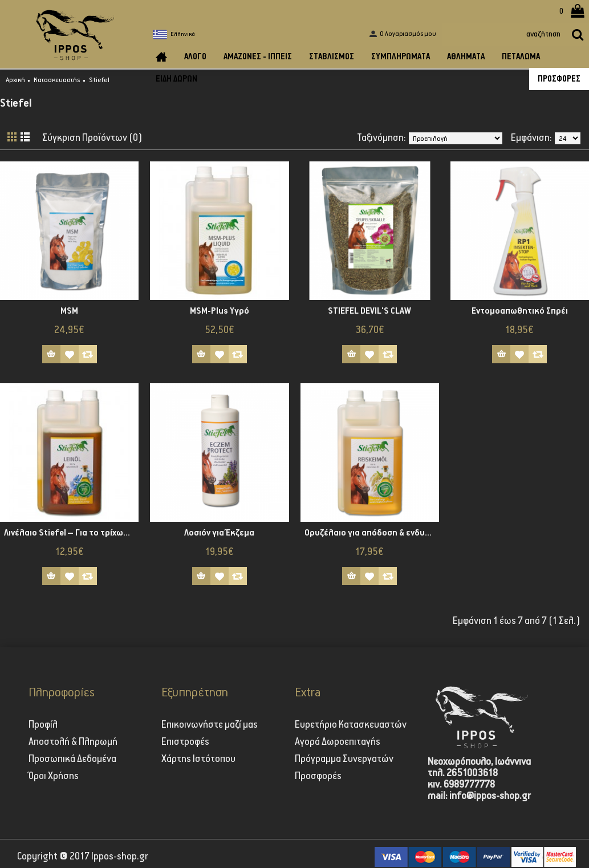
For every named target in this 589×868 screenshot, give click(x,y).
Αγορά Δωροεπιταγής (338, 742)
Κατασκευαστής (57, 80)
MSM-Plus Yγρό (220, 311)
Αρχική (15, 80)
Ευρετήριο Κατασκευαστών (351, 725)
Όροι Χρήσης (54, 776)
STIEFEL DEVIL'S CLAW (369, 311)
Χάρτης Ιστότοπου (198, 759)
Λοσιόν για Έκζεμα (219, 533)
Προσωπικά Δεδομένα (72, 759)
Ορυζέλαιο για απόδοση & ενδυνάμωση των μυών (372, 533)
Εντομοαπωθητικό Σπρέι (520, 311)
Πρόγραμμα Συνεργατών (344, 759)
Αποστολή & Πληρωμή (73, 742)
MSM (69, 311)
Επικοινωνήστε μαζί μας (210, 725)
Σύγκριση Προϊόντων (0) (92, 138)
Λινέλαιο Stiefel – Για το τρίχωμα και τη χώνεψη (71, 533)
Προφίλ (43, 725)
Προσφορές (318, 776)
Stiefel (99, 80)
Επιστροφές (185, 742)
